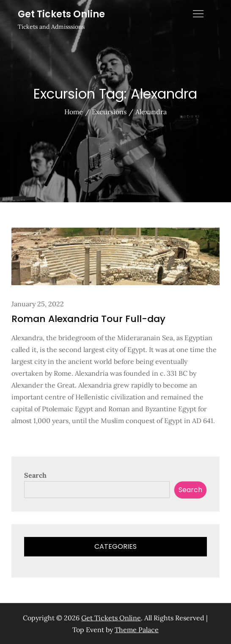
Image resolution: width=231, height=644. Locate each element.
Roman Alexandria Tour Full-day (88, 319)
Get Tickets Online (61, 14)
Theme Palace (137, 630)
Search (35, 475)
